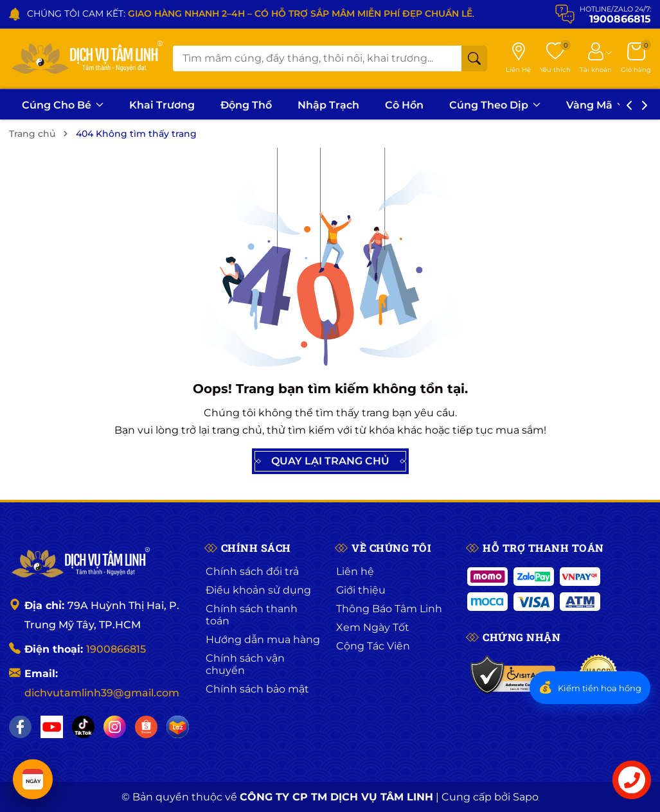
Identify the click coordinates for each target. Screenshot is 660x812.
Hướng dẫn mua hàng (263, 640)
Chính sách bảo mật (257, 689)
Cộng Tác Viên (373, 646)
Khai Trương (162, 105)
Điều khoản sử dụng (258, 590)
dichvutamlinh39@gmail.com (102, 693)
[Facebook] (20, 727)
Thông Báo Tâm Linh (389, 609)
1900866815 (116, 649)
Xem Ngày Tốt (373, 627)
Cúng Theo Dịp (495, 105)
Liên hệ (355, 571)
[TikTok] (83, 727)
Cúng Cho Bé (63, 105)
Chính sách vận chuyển (245, 664)
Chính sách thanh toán (252, 615)
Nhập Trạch (328, 105)
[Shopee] (146, 727)
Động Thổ (246, 105)
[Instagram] (115, 727)
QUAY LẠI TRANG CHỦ (330, 461)
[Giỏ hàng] (636, 58)
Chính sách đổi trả (252, 571)
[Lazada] (178, 727)
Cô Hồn (404, 105)
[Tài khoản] (596, 58)
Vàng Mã (595, 105)
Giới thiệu (361, 590)
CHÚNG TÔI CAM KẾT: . (251, 13)
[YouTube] (52, 727)
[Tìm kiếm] (474, 58)
